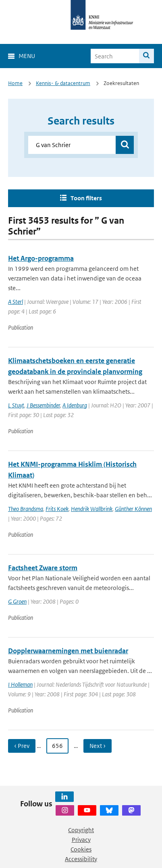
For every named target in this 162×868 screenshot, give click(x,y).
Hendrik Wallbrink (92, 509)
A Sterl (16, 302)
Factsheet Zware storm (43, 568)
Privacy (81, 840)
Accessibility (81, 859)
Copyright (81, 830)
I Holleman (20, 684)
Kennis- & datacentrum (63, 83)
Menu (27, 56)
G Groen (17, 601)
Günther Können (133, 509)
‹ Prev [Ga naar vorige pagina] (22, 746)
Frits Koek (57, 509)
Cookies (81, 849)
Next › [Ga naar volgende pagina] (98, 746)
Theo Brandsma (26, 509)
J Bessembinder (43, 405)
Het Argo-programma (41, 258)
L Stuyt (16, 405)
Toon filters (86, 198)
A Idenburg (75, 405)
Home (15, 83)
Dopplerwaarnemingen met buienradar (68, 651)
